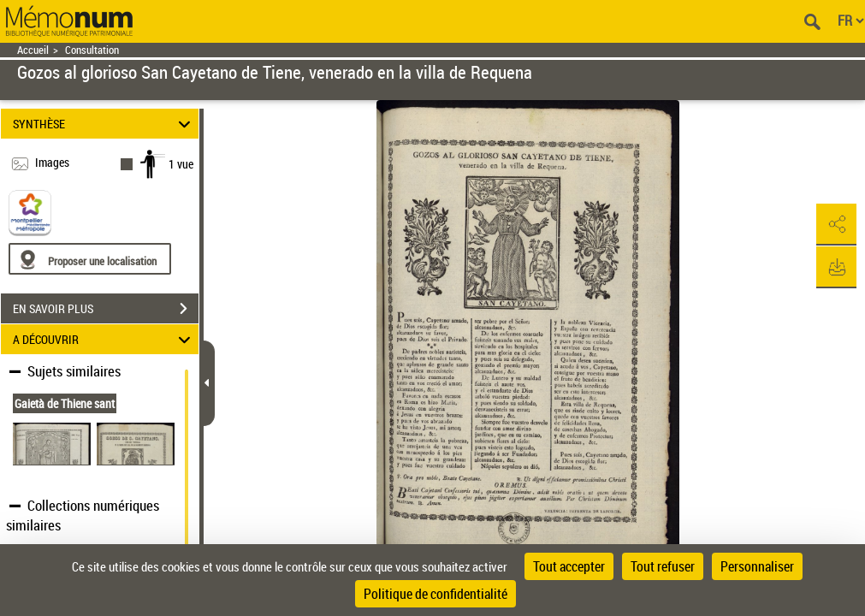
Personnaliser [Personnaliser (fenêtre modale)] (757, 566)
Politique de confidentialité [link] (435, 594)
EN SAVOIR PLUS (106, 309)
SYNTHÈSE (104, 124)
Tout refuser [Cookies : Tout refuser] (663, 566)
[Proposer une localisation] (90, 259)
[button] (835, 225)
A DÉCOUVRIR (104, 339)
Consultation (92, 50)
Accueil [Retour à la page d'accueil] (33, 50)
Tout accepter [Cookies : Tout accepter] (569, 566)
